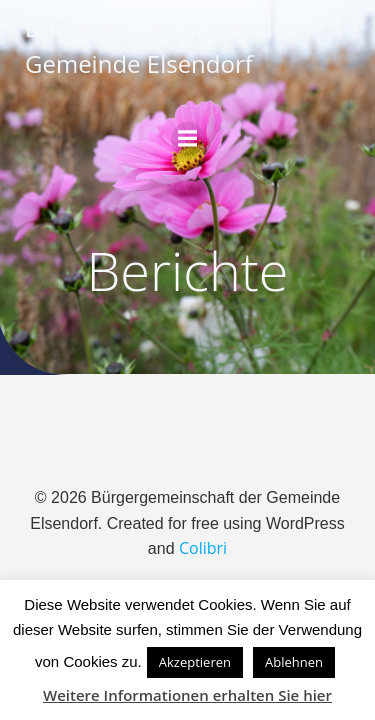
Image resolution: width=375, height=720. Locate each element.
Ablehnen (294, 662)
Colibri (203, 548)
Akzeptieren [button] (195, 662)
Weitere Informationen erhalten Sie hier (187, 695)
